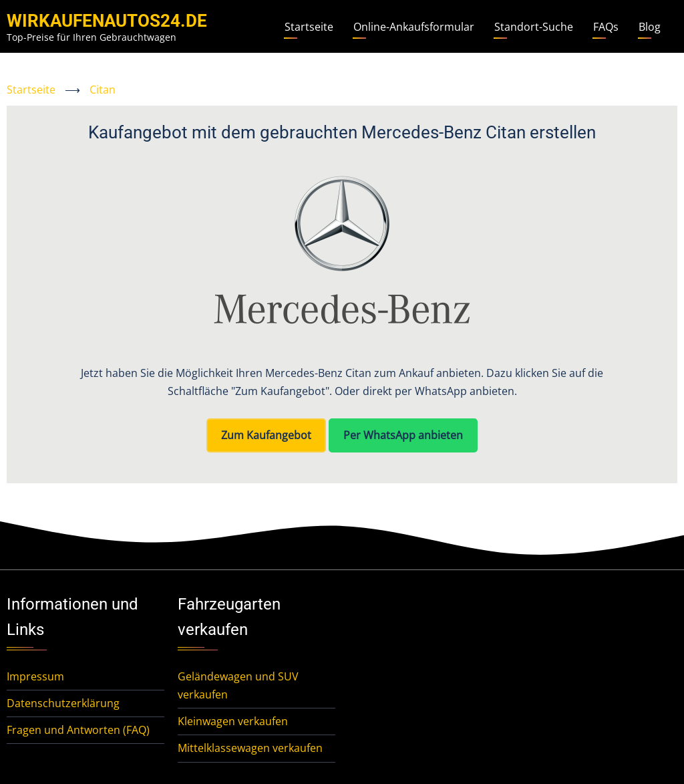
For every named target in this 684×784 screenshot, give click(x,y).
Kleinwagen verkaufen (233, 721)
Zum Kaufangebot (266, 435)
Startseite (309, 27)
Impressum (35, 676)
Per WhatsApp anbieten (403, 435)
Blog (650, 27)
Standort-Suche (534, 27)
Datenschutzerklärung (63, 703)
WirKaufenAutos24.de (107, 21)
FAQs (606, 27)
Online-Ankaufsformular (414, 27)
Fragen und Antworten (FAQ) (78, 730)
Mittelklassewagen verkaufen (250, 748)
